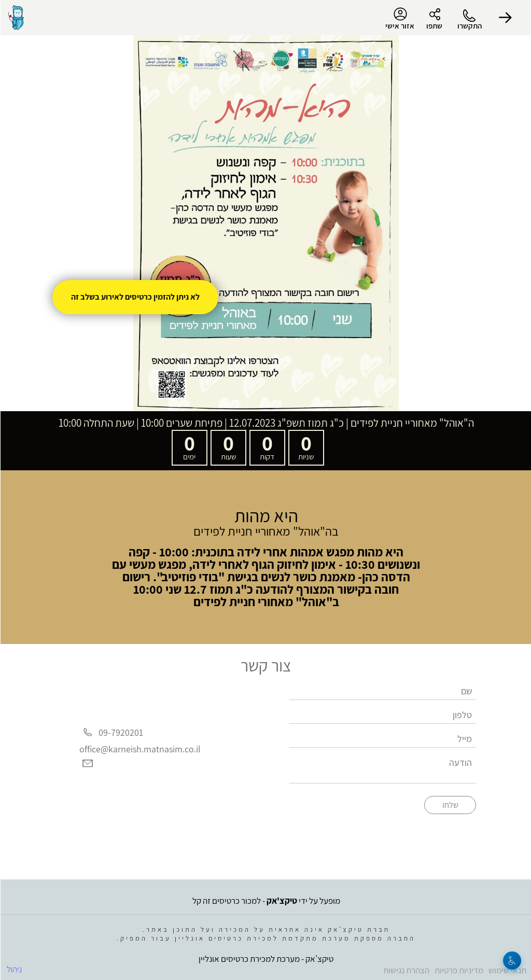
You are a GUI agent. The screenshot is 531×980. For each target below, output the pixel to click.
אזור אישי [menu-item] (399, 19)
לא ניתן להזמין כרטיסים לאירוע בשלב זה (135, 297)
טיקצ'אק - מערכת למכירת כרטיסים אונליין (265, 959)
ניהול (14, 969)
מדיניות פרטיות (458, 970)
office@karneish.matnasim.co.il (139, 749)
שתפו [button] (434, 26)
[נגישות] (512, 961)
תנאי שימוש (507, 970)
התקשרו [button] (469, 26)
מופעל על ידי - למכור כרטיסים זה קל (266, 901)
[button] (505, 18)
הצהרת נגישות (406, 970)
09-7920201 (120, 732)
